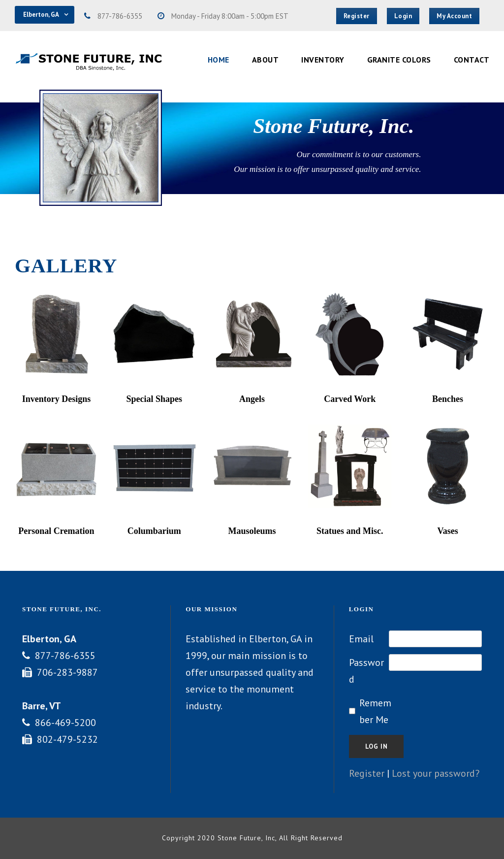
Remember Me (375, 711)
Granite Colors (399, 60)
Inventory (323, 60)
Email (361, 639)
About (266, 60)
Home (219, 60)
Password (366, 671)
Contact (472, 60)
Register (367, 773)
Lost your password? (436, 773)
